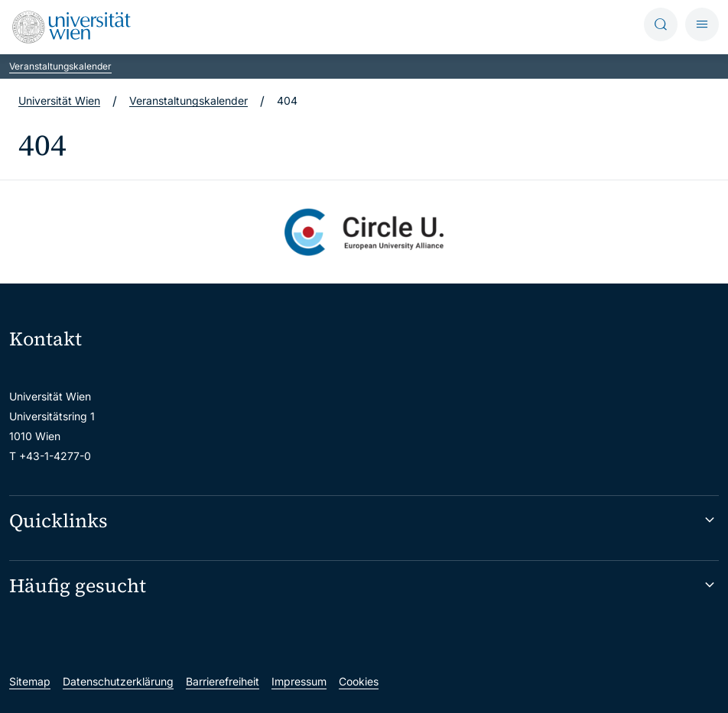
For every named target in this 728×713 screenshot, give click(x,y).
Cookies (359, 681)
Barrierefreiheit (223, 681)
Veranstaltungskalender (60, 66)
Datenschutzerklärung (118, 681)
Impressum (299, 681)
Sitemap (30, 681)
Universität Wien (59, 100)
